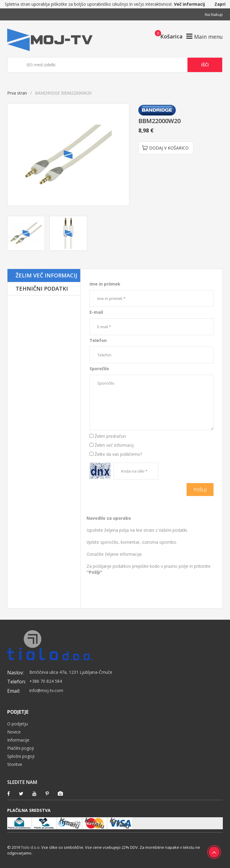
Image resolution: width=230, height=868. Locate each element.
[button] (167, 36)
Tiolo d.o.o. (31, 847)
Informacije (18, 740)
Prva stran (17, 93)
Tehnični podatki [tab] (42, 289)
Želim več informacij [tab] (46, 275)
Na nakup (214, 14)
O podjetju (18, 724)
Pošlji (200, 490)
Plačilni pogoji (21, 748)
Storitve (15, 764)
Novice (14, 732)
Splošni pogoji (21, 756)
